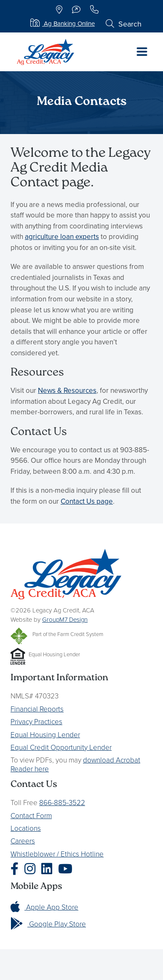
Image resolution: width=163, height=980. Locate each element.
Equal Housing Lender (45, 734)
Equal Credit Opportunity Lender (61, 747)
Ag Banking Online (63, 23)
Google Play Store (48, 924)
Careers (23, 841)
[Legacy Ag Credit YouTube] (67, 869)
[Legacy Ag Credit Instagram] (32, 869)
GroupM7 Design (65, 619)
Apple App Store (44, 907)
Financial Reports (37, 709)
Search (124, 24)
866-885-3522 (62, 802)
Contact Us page (87, 501)
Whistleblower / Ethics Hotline (57, 854)
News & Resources (67, 390)
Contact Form (31, 815)
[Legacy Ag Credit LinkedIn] (49, 869)
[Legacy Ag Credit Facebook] (17, 869)
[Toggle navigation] (142, 52)
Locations (26, 828)
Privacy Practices (36, 721)
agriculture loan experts (62, 236)
